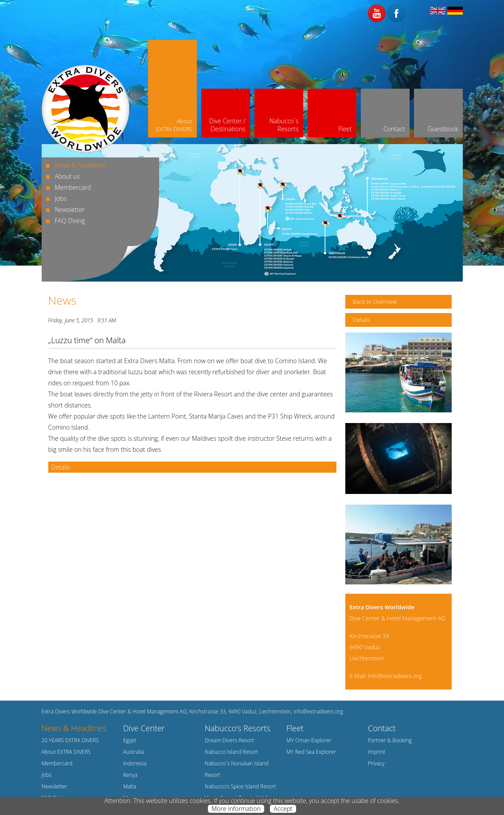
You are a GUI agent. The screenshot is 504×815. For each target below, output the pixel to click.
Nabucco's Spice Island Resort (240, 786)
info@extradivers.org (395, 676)
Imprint (377, 752)
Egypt (130, 740)
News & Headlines (80, 165)
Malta (130, 786)
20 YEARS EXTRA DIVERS (70, 740)
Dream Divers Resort (230, 740)
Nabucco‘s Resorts (238, 728)
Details (61, 467)
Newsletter (70, 210)
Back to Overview (375, 302)
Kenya (131, 775)
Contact (382, 728)
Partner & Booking (390, 740)
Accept (283, 809)
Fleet (295, 728)
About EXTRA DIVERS (66, 752)
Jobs (61, 198)
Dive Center (144, 728)
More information (236, 809)
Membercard (73, 187)
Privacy (376, 763)
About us (67, 176)
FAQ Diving (70, 221)
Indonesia (135, 763)
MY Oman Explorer (309, 740)
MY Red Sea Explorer (311, 752)
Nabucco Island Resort (232, 752)
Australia (134, 752)
